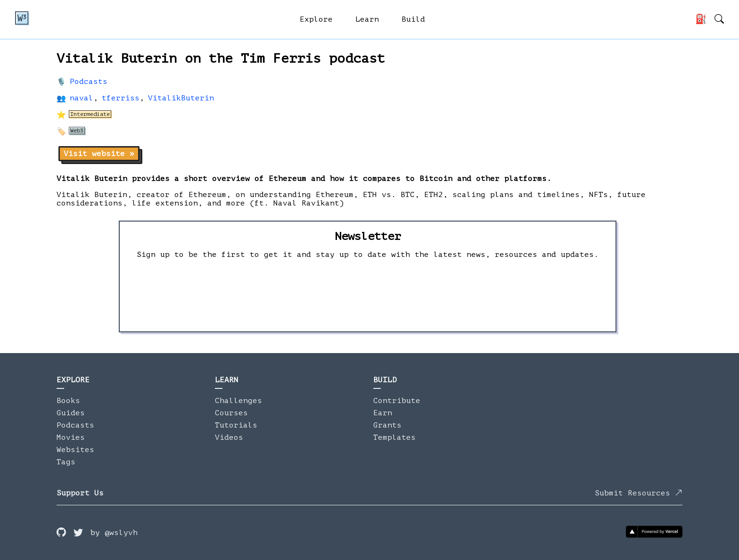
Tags (66, 462)
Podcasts (89, 82)
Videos (229, 437)
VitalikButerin (181, 98)
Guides (71, 413)
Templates (394, 437)
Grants (387, 425)
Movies (71, 437)
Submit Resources (639, 493)
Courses (231, 413)
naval (82, 98)
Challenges (238, 401)
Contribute (397, 401)
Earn (383, 413)
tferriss (121, 98)
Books (68, 401)
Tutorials (236, 425)
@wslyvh (121, 533)
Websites (75, 450)
